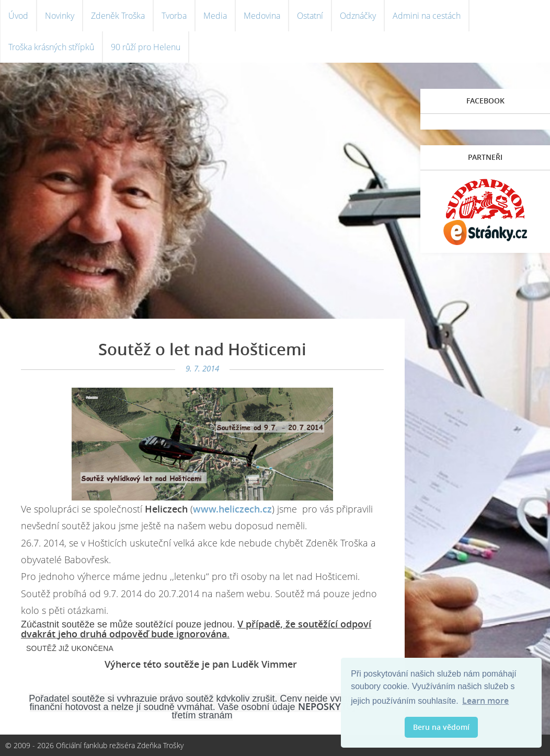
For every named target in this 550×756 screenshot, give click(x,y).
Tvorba (174, 16)
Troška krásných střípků (51, 47)
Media (215, 16)
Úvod (18, 16)
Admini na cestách (427, 16)
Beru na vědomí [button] (441, 727)
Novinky (60, 16)
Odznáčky (358, 16)
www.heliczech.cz (232, 509)
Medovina (262, 16)
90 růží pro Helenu (146, 47)
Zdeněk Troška (118, 16)
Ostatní (310, 16)
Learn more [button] (485, 701)
